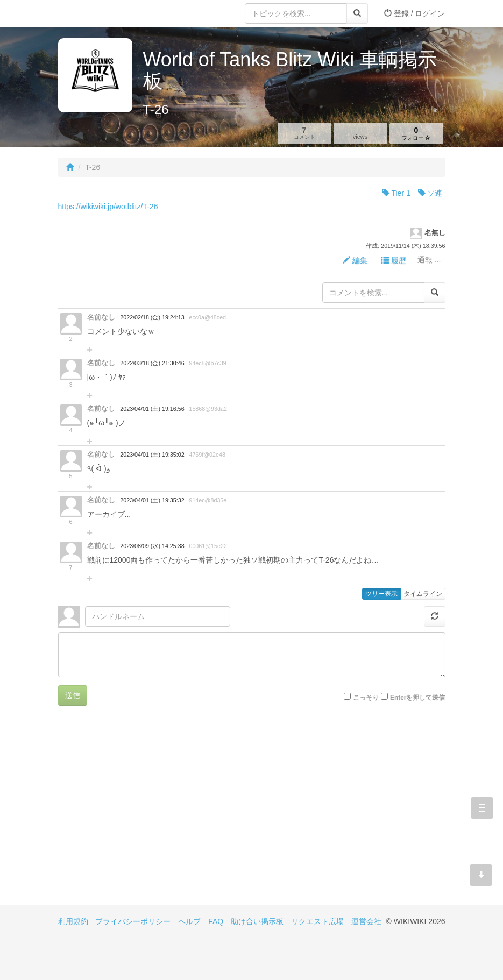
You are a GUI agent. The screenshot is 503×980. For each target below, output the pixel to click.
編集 (355, 260)
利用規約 (73, 921)
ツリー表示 (381, 594)
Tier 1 (396, 193)
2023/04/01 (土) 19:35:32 (152, 500)
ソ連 (430, 193)
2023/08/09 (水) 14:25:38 (152, 546)
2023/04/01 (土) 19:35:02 (152, 455)
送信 (73, 695)
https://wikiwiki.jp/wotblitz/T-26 (108, 207)
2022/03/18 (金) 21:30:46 (152, 363)
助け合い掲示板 (257, 921)
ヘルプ (189, 921)
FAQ (216, 921)
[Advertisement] (155, 813)
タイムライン (423, 594)
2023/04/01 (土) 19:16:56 (152, 409)
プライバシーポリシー (133, 921)
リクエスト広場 (317, 921)
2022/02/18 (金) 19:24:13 (152, 317)
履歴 (394, 260)
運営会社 (366, 921)
